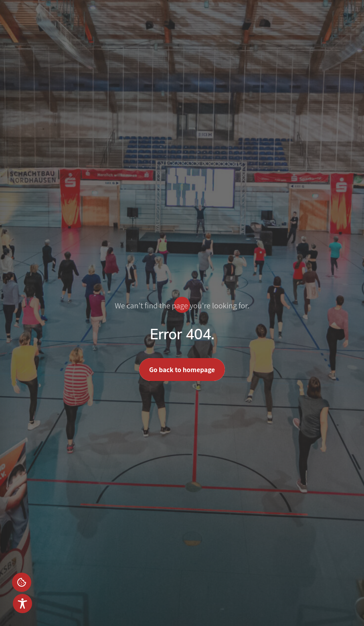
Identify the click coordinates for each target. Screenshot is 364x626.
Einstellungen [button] (22, 582)
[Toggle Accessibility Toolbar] (22, 604)
